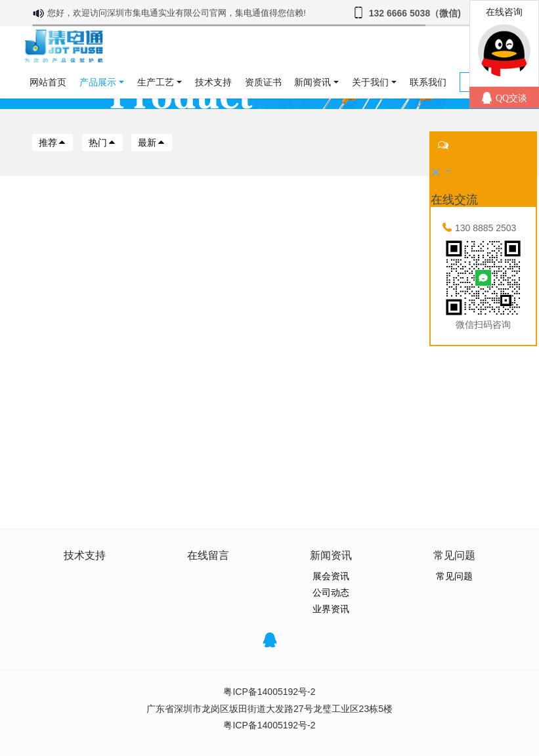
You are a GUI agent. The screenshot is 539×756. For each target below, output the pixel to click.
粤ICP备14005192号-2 (269, 692)
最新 (152, 143)
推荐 (53, 143)
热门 (102, 143)
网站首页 (48, 82)
